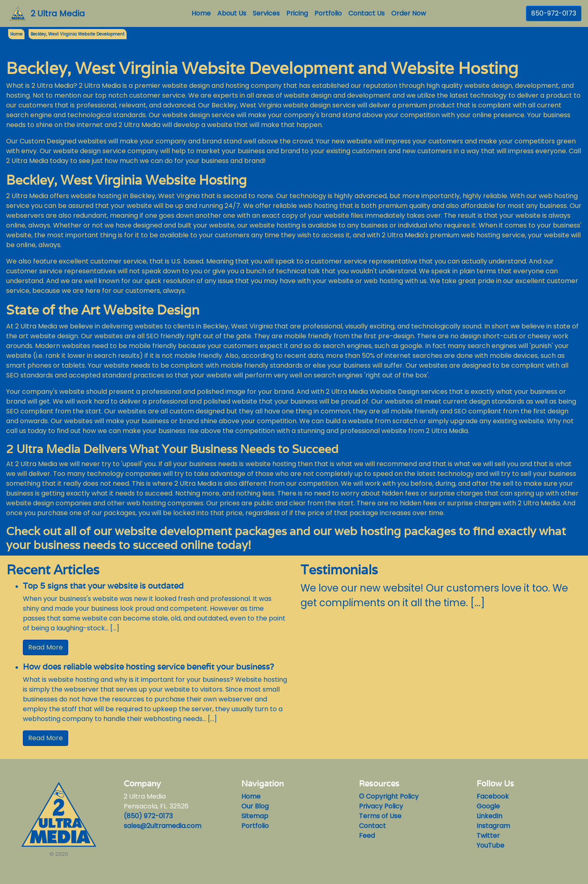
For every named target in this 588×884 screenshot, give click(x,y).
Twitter (488, 836)
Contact (372, 826)
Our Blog (255, 806)
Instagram (493, 826)
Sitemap (255, 816)
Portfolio (328, 13)
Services (266, 13)
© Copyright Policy (389, 796)
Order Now (409, 13)
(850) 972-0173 (148, 816)
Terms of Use (380, 816)
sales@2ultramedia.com (163, 826)
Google (488, 806)
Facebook (493, 796)
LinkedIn (489, 816)
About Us (232, 13)
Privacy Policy (381, 806)
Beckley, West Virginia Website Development (78, 34)
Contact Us (366, 13)
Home (203, 13)
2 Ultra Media (58, 13)
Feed (367, 836)
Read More (46, 647)
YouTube (490, 845)
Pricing (297, 13)
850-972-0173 (554, 13)
